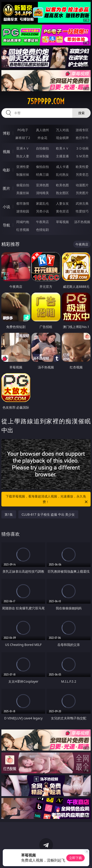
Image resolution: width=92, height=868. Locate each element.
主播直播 (62, 156)
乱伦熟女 (62, 174)
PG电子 (23, 130)
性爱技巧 (82, 211)
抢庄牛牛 (82, 138)
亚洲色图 (42, 185)
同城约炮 (23, 222)
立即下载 (75, 858)
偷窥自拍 (23, 185)
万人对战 (62, 130)
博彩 (6, 133)
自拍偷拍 (42, 148)
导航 (6, 225)
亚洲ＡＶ (23, 148)
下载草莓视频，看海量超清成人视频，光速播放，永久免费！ (47, 499)
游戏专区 (82, 130)
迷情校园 (23, 211)
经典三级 (42, 174)
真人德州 (42, 130)
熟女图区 (62, 193)
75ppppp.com (46, 101)
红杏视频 (23, 230)
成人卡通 (62, 167)
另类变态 (82, 174)
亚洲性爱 (23, 167)
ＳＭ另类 (82, 156)
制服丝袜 (23, 174)
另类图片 (82, 193)
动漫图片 (82, 185)
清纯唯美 (42, 193)
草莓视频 (62, 222)
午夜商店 (42, 222)
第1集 (9, 514)
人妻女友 (62, 203)
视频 (6, 152)
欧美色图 (62, 185)
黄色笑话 (62, 211)
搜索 (81, 113)
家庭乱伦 (42, 203)
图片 (6, 188)
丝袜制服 (42, 156)
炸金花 (42, 138)
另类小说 (42, 211)
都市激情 (23, 203)
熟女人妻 (23, 156)
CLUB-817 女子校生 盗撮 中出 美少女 (48, 514)
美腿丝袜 (23, 193)
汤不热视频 (82, 222)
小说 (6, 207)
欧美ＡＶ (62, 148)
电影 (6, 170)
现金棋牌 (62, 138)
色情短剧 (42, 230)
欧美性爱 (82, 167)
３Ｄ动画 (82, 148)
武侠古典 (82, 203)
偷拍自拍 (42, 167)
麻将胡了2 (23, 138)
